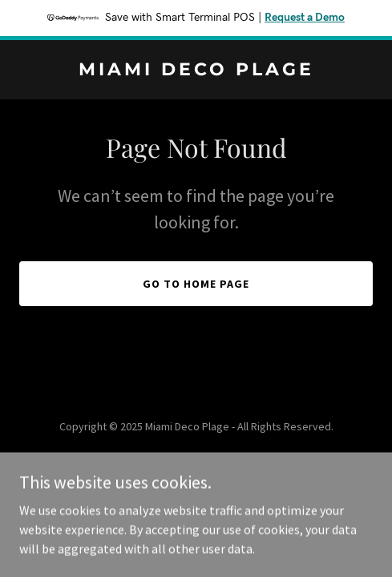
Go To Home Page (196, 284)
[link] (196, 71)
